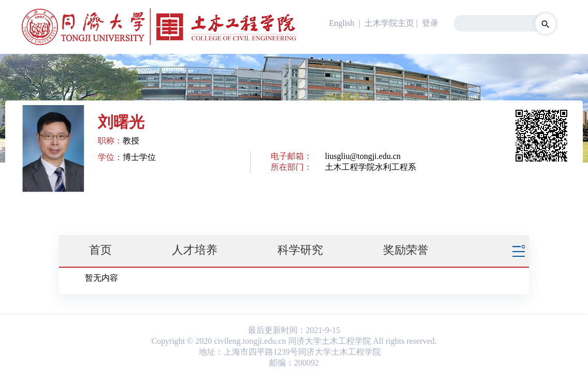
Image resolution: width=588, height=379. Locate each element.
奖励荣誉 (406, 250)
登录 (430, 23)
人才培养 (195, 250)
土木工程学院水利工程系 (371, 167)
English (342, 23)
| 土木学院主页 (385, 23)
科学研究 (300, 250)
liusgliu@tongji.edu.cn (363, 156)
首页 (100, 250)
